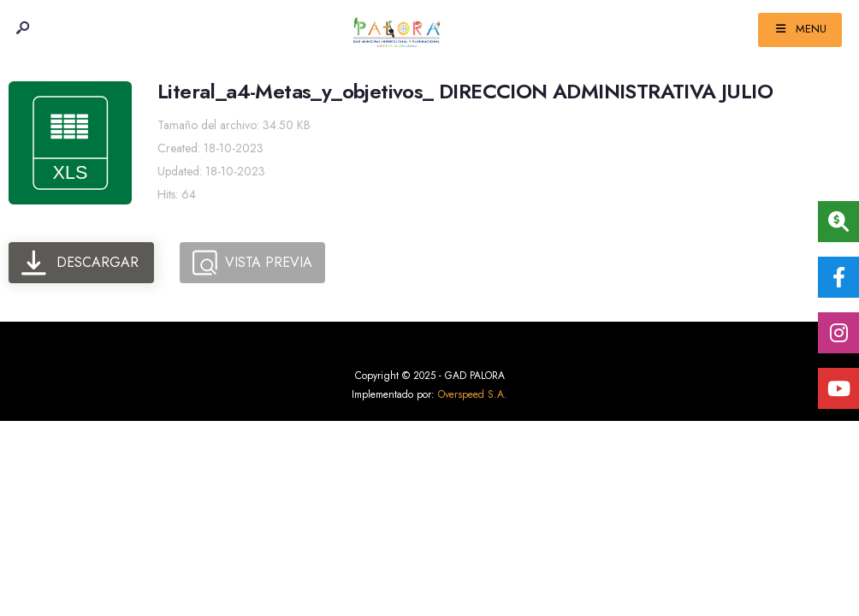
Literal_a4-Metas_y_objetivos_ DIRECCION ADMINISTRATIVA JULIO (465, 92)
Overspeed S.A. (473, 394)
